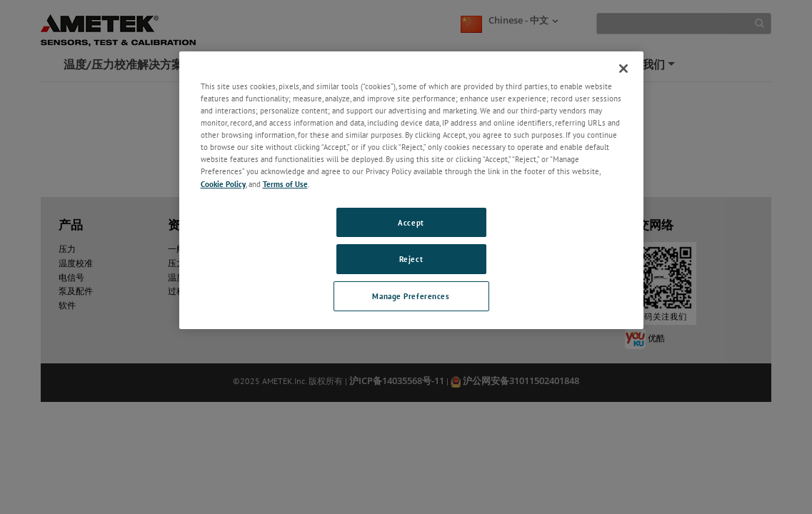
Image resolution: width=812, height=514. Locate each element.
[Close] (623, 69)
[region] (411, 190)
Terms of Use (285, 184)
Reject (411, 259)
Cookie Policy (223, 184)
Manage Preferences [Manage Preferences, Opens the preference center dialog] (411, 296)
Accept (411, 222)
